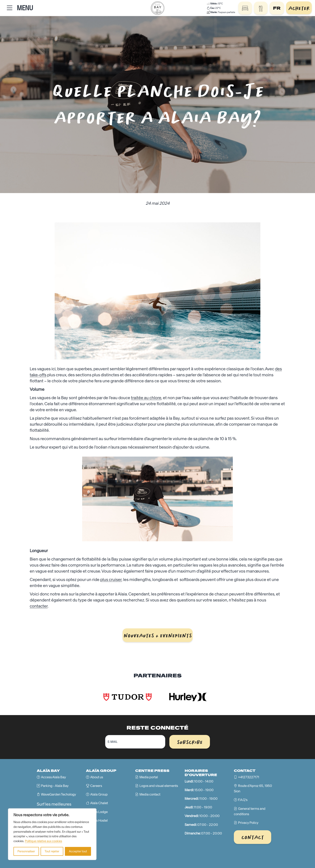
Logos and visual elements (159, 786)
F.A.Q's (243, 800)
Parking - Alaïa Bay (55, 786)
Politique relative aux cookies (43, 841)
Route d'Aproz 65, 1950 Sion (253, 788)
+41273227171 (249, 777)
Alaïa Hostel (99, 820)
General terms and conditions (250, 811)
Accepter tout (78, 851)
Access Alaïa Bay (53, 777)
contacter (39, 606)
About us (97, 777)
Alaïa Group (99, 794)
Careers (96, 786)
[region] (52, 834)
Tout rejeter (52, 851)
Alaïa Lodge (99, 812)
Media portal (149, 777)
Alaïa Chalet (99, 803)
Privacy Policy (248, 823)
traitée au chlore (146, 398)
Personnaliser (26, 851)
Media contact (150, 794)
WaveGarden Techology (58, 794)
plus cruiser (111, 580)
